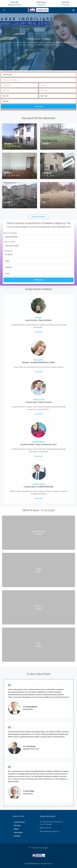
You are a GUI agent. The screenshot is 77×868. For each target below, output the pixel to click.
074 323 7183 (14, 2)
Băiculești (17, 826)
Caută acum (38, 106)
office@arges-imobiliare (14, 5)
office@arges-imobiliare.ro (51, 831)
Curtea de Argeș (19, 822)
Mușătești (17, 836)
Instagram (44, 848)
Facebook (33, 848)
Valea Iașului (18, 832)
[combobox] (38, 80)
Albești (16, 829)
